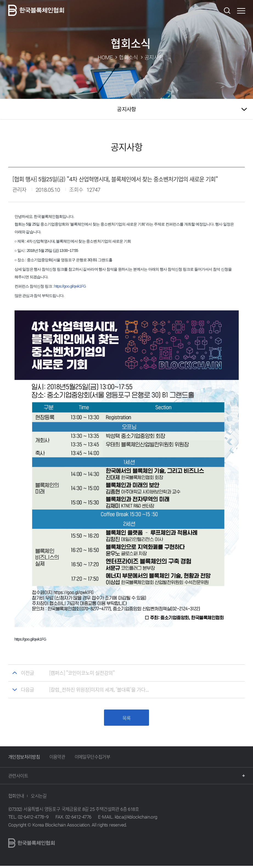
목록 (126, 719)
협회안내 (16, 798)
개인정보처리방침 (24, 759)
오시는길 (39, 798)
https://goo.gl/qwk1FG (70, 286)
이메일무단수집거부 (92, 759)
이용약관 (57, 759)
